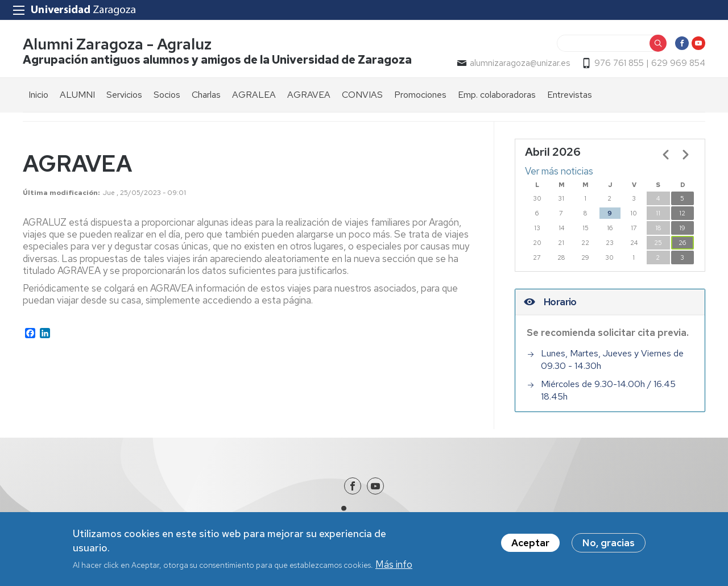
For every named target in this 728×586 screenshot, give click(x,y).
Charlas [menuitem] (206, 95)
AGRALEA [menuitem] (254, 95)
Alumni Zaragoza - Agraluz (117, 45)
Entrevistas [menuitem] (570, 95)
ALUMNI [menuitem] (77, 95)
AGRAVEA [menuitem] (309, 95)
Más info (394, 564)
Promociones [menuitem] (420, 95)
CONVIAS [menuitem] (362, 95)
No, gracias (609, 543)
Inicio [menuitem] (38, 95)
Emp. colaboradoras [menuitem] (497, 95)
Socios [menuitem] (167, 95)
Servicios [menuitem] (124, 95)
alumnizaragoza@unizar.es (520, 63)
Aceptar (530, 543)
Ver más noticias (559, 171)
